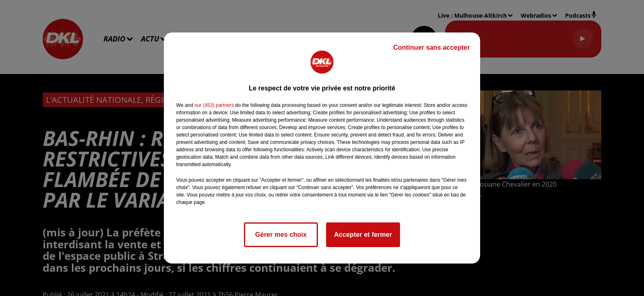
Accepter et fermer (363, 235)
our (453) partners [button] (214, 105)
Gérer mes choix (281, 235)
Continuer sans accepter (431, 47)
